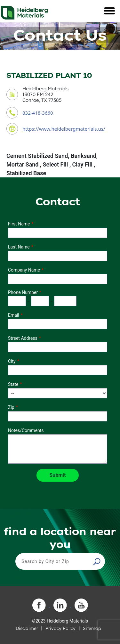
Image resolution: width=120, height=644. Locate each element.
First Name (19, 224)
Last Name (19, 247)
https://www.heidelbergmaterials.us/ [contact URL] (64, 129)
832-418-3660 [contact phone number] (38, 113)
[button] (98, 561)
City (12, 361)
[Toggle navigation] (109, 11)
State (13, 384)
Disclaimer (27, 628)
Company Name (24, 270)
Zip (11, 407)
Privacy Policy (60, 628)
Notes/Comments (26, 430)
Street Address (23, 338)
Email (14, 315)
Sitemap (92, 628)
